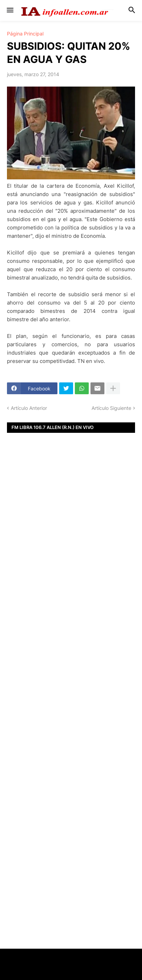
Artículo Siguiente (111, 408)
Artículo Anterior (29, 408)
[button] (10, 10)
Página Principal (25, 34)
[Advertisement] (71, 559)
